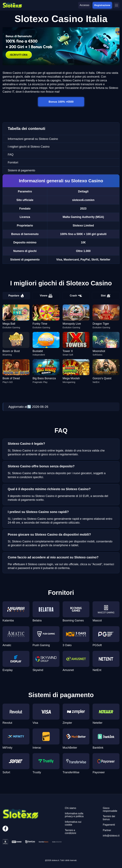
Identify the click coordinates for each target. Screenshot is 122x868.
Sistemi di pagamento (21, 170)
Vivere (46, 296)
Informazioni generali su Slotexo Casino (33, 139)
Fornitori (13, 162)
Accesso (84, 5)
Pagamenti (109, 825)
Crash (76, 296)
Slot (106, 296)
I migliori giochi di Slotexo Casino (29, 147)
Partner (107, 830)
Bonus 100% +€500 (61, 102)
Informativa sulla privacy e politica (74, 815)
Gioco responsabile (110, 809)
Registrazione (102, 5)
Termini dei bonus (109, 818)
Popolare (16, 296)
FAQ (11, 155)
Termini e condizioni (70, 832)
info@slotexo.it (111, 836)
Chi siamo (70, 808)
